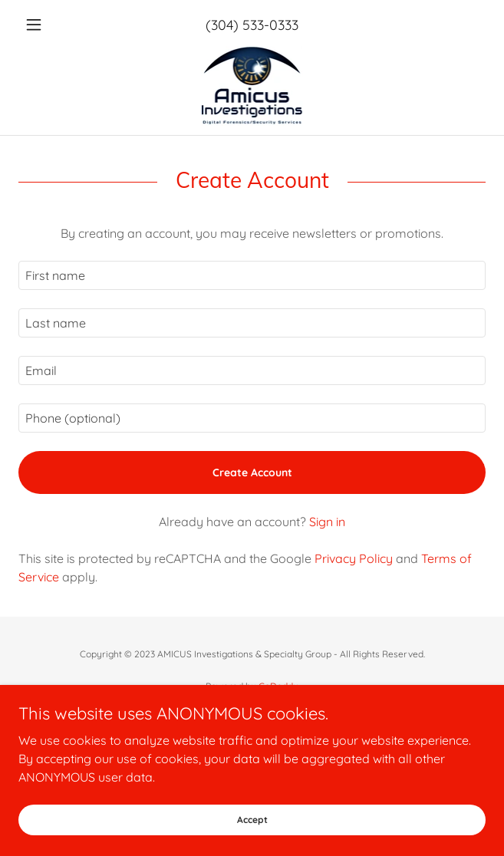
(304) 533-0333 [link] (252, 25)
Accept (252, 820)
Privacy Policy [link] (354, 558)
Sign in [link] (327, 522)
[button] (53, 25)
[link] (252, 86)
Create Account (252, 472)
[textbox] (252, 275)
